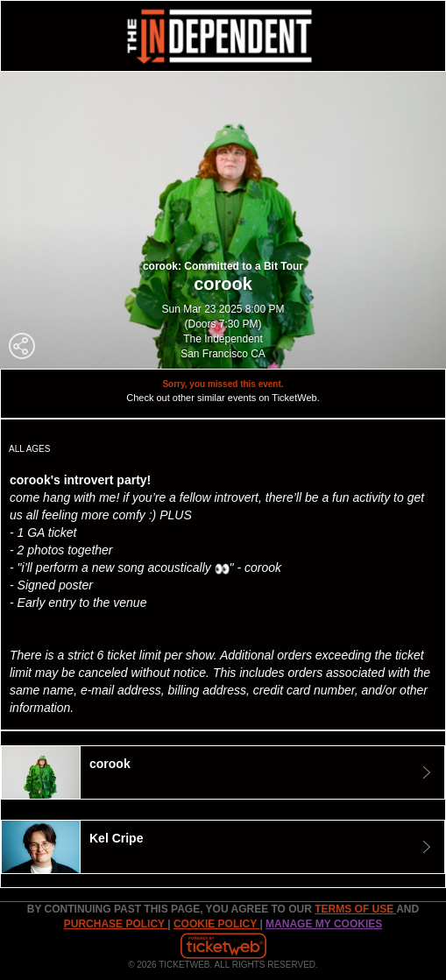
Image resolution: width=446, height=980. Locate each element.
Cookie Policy (216, 924)
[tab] (223, 772)
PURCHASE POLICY (116, 924)
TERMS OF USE (355, 909)
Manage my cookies (324, 924)
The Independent (223, 339)
